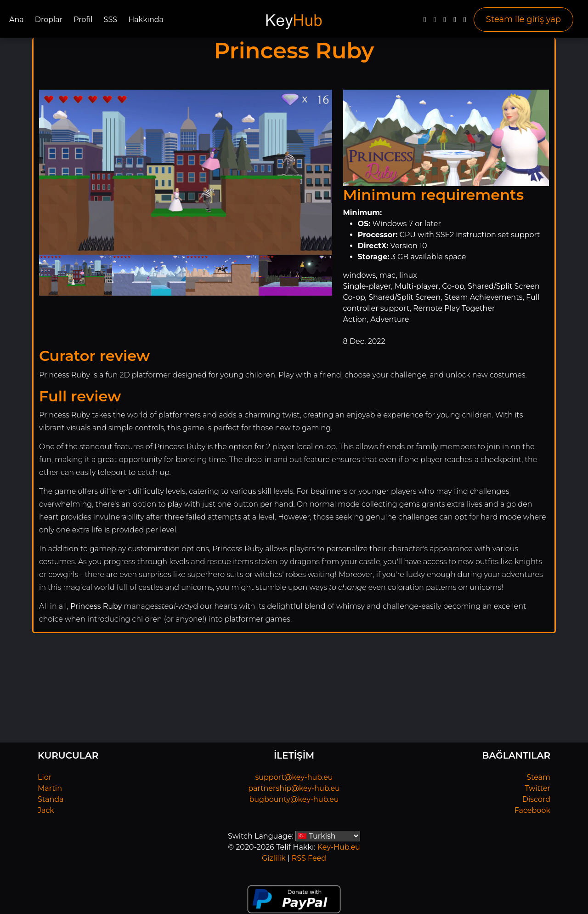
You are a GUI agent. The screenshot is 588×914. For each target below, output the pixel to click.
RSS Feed (309, 858)
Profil (83, 20)
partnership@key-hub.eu (294, 788)
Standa (51, 799)
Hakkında (146, 20)
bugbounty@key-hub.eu (294, 799)
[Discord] (455, 22)
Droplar (49, 20)
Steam (538, 777)
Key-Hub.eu (339, 847)
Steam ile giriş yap (523, 19)
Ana (17, 20)
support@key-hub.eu (294, 777)
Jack (46, 810)
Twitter (538, 788)
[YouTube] (445, 22)
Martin (50, 788)
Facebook (532, 810)
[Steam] (465, 22)
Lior (45, 777)
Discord (536, 799)
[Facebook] (425, 22)
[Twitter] (435, 22)
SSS (111, 20)
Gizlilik (274, 858)
